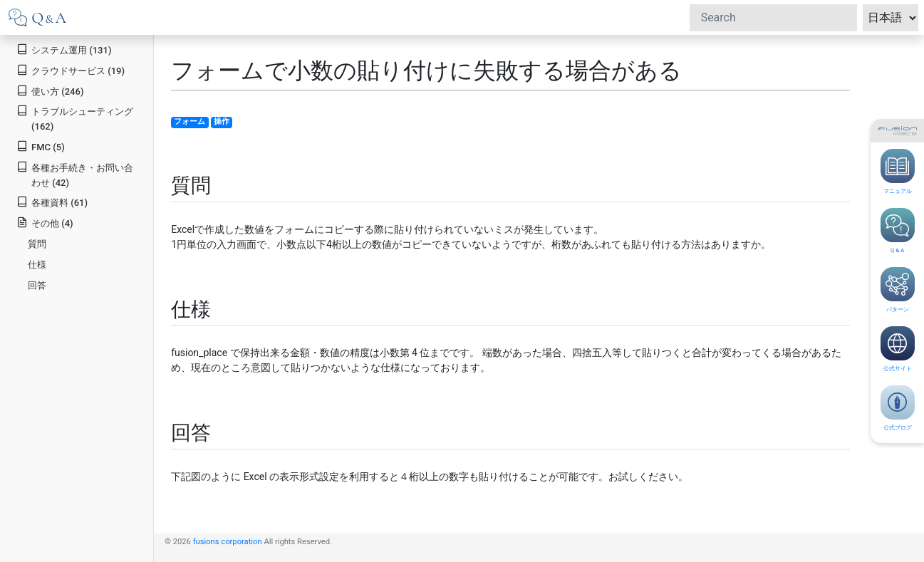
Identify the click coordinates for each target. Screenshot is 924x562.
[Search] (773, 18)
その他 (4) (45, 223)
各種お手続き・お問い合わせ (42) (75, 175)
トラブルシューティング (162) (75, 118)
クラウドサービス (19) (71, 70)
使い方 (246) (50, 91)
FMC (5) (41, 146)
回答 (37, 285)
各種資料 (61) (52, 202)
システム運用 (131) (64, 50)
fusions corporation (228, 542)
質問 (37, 244)
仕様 (37, 265)
